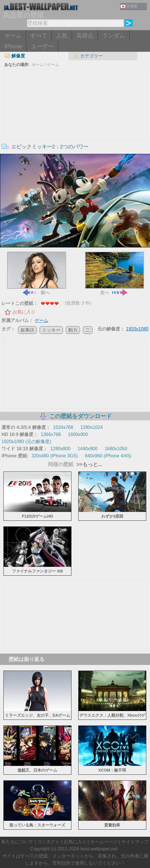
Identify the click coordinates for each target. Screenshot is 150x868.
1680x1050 (116, 449)
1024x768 (63, 427)
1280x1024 (92, 427)
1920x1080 (137, 329)
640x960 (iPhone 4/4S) (108, 456)
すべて (39, 36)
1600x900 (78, 434)
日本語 (129, 6)
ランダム (114, 36)
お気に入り (24, 312)
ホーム (13, 36)
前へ (36, 273)
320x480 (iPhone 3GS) (55, 456)
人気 (62, 36)
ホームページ (104, 842)
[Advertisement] (75, 112)
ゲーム (53, 65)
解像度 (15, 56)
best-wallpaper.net (99, 849)
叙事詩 (27, 330)
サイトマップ (135, 842)
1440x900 (87, 449)
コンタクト (48, 842)
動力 (73, 330)
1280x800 (60, 449)
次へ (114, 273)
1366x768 (51, 434)
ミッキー (51, 330)
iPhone (13, 46)
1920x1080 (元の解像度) (26, 442)
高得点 (85, 36)
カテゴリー (88, 56)
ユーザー (42, 46)
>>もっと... (88, 464)
